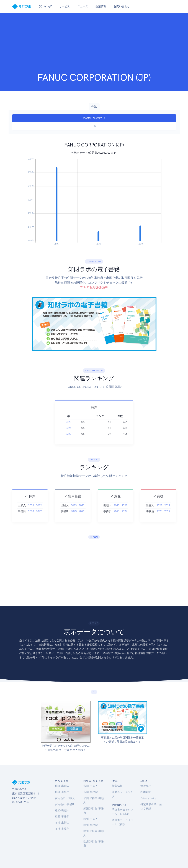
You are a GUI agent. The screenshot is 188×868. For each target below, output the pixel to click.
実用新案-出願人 (65, 798)
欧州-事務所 (91, 825)
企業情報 (101, 6)
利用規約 (146, 792)
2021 (68, 441)
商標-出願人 (62, 823)
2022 (68, 447)
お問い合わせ (122, 6)
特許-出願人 (62, 786)
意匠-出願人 (62, 810)
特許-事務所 (62, 792)
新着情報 (117, 786)
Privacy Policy (148, 798)
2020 (68, 435)
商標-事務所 (62, 829)
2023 (31, 518)
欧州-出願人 (91, 819)
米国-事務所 (91, 792)
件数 (94, 107)
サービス (65, 6)
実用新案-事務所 (65, 804)
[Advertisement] (94, 45)
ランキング (45, 6)
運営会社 (146, 786)
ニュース (83, 6)
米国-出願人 (91, 786)
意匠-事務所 (62, 817)
